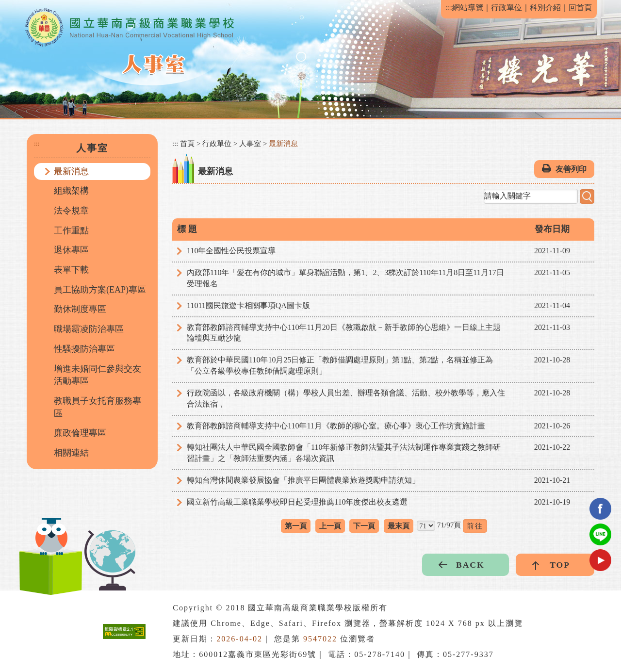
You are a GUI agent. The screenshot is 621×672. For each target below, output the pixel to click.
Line (600, 534)
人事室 (250, 144)
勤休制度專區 (80, 309)
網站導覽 (468, 8)
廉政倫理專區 (80, 433)
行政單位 (507, 8)
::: (449, 8)
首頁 (187, 144)
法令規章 (71, 211)
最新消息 (71, 171)
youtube (600, 560)
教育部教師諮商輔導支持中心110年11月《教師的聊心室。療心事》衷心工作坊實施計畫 (336, 426)
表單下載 (71, 270)
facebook (600, 509)
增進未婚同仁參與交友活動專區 (98, 375)
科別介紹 (545, 8)
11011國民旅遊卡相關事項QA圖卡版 (248, 305)
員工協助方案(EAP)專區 (100, 290)
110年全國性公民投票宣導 (231, 251)
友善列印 (571, 169)
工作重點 (71, 230)
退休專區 (71, 250)
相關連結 (71, 453)
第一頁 (296, 526)
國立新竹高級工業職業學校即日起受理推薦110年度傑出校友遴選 (297, 502)
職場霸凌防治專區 (89, 329)
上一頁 (330, 526)
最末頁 (399, 526)
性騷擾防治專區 (84, 349)
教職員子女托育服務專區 (98, 407)
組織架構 (71, 191)
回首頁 (580, 8)
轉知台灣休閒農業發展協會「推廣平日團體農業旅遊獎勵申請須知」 (303, 480)
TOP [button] (560, 565)
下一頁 (364, 526)
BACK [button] (470, 565)
